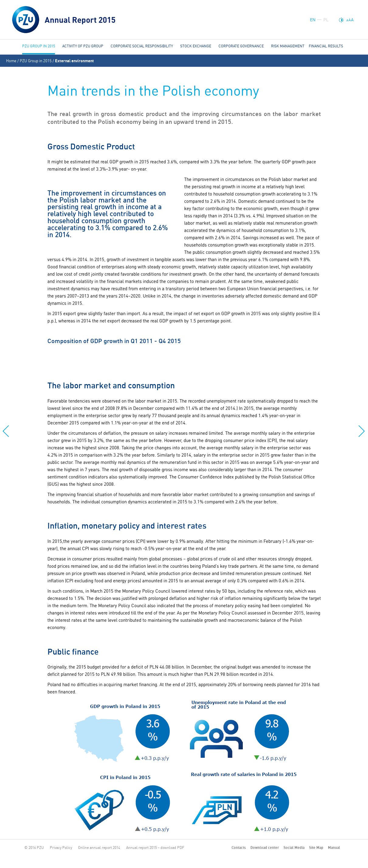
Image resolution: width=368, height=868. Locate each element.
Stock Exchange (196, 46)
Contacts (239, 848)
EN (313, 20)
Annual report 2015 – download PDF (155, 848)
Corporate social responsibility (142, 46)
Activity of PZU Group (83, 46)
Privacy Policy (61, 848)
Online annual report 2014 (99, 848)
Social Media (294, 848)
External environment (74, 61)
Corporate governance (241, 46)
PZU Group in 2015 (36, 61)
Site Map (316, 848)
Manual (334, 848)
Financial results (326, 46)
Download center (265, 848)
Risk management (288, 46)
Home (11, 61)
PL (326, 20)
